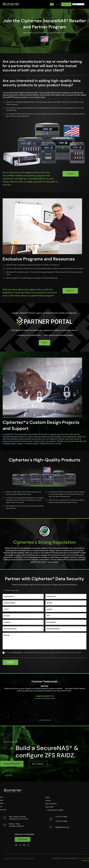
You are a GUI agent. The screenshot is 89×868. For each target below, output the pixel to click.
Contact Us (66, 4)
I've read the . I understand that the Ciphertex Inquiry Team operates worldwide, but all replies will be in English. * (44, 653)
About (30, 33)
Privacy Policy (17, 653)
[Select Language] (78, 4)
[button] (38, 720)
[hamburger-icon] (52, 4)
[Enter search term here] (60, 4)
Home (25, 33)
